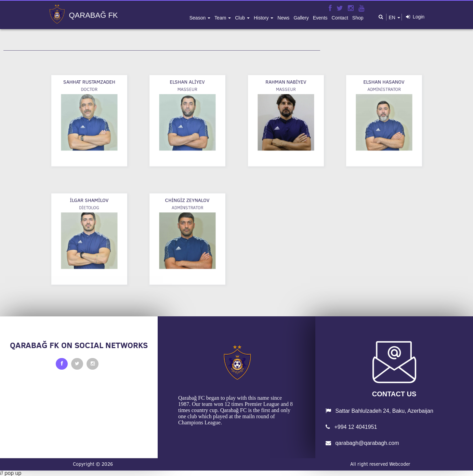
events (320, 18)
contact (340, 18)
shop (358, 18)
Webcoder (400, 464)
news (283, 18)
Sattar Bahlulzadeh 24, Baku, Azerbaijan (379, 411)
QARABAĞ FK (94, 15)
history (262, 18)
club (241, 18)
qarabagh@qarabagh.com (362, 443)
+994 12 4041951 (351, 427)
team (221, 18)
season (198, 18)
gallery (301, 18)
